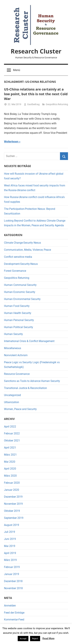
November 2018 (13, 588)
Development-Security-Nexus (21, 264)
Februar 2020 (12, 483)
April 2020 (10, 469)
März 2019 (10, 560)
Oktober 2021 (12, 441)
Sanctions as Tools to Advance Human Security (32, 381)
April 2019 (10, 553)
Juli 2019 (10, 532)
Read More (48, 638)
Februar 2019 (12, 567)
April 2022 (10, 427)
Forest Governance (15, 271)
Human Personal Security (19, 320)
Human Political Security (19, 327)
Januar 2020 (12, 490)
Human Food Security (17, 306)
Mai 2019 (10, 546)
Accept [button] (23, 639)
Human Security (13, 334)
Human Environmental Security (22, 299)
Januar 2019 (12, 574)
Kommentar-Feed (14, 620)
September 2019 (14, 518)
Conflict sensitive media (18, 257)
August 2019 (12, 525)
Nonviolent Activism (16, 355)
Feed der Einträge (14, 613)
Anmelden (10, 606)
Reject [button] (35, 639)
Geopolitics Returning (57, 104)
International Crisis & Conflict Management (29, 341)
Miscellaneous (13, 348)
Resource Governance (17, 374)
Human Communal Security (20, 285)
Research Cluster (36, 51)
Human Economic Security (20, 292)
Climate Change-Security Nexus (22, 243)
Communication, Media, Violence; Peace (27, 250)
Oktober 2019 (12, 511)
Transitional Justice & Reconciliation (25, 388)
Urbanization (12, 402)
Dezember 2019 (13, 497)
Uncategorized (12, 395)
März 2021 (10, 455)
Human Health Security (18, 313)
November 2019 (13, 504)
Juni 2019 (10, 539)
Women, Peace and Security (20, 409)
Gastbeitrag (33, 104)
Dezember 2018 (13, 581)
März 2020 (10, 476)
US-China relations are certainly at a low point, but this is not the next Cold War (36, 94)
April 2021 (10, 448)
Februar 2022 (12, 433)
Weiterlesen (11, 142)
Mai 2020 (10, 462)
